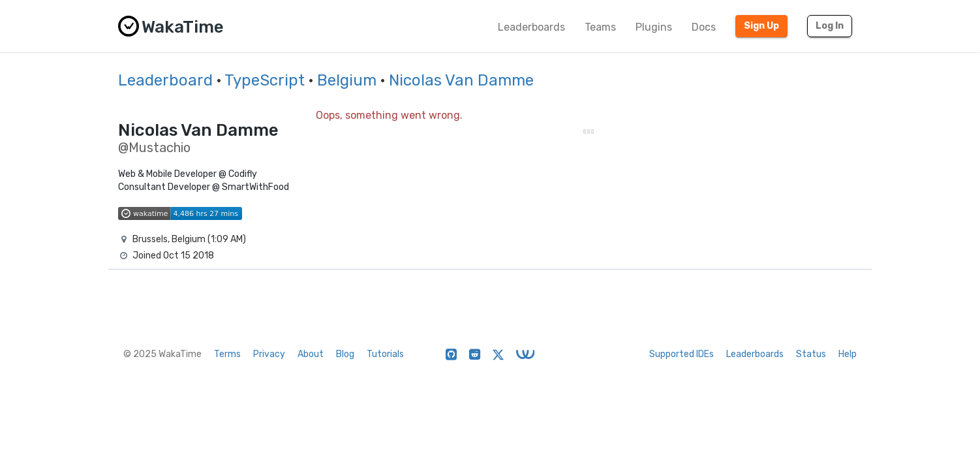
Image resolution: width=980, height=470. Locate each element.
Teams (600, 27)
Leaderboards (531, 27)
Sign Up (761, 26)
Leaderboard (165, 80)
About (311, 354)
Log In (830, 26)
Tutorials (385, 354)
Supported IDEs (681, 354)
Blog (345, 354)
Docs (704, 27)
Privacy (269, 354)
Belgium (347, 80)
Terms (227, 354)
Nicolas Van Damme (461, 80)
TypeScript (265, 80)
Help (848, 354)
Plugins (654, 27)
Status (811, 354)
